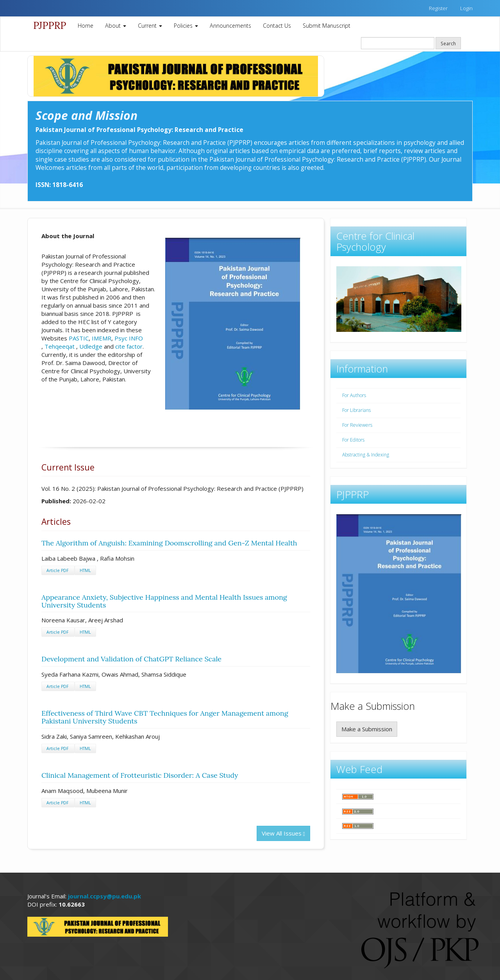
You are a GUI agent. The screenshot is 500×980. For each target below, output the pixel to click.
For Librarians (356, 410)
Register (438, 8)
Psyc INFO (129, 338)
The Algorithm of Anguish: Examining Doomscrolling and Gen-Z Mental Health (169, 543)
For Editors (353, 440)
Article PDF (58, 570)
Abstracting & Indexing (366, 455)
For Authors (354, 395)
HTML (85, 570)
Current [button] (150, 26)
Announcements (230, 26)
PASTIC (79, 338)
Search (448, 43)
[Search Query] (398, 43)
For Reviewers (357, 425)
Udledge (91, 346)
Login (466, 8)
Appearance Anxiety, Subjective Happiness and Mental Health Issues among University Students (164, 601)
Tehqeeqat (60, 346)
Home (86, 26)
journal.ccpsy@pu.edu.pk (104, 896)
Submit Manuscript (327, 26)
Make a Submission (367, 729)
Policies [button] (186, 26)
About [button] (116, 26)
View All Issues (283, 833)
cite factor (129, 346)
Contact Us (277, 26)
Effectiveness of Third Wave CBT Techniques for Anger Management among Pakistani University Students (165, 717)
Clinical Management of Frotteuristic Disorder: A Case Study (140, 775)
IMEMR (102, 338)
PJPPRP (50, 25)
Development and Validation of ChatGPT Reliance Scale (131, 659)
